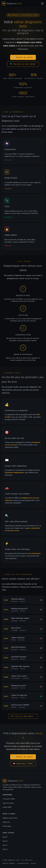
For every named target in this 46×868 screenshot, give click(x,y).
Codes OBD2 (7, 807)
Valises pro (6, 822)
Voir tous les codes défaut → (23, 716)
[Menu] (42, 4)
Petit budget (7, 826)
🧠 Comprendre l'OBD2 (23, 764)
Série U (5, 849)
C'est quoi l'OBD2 (9, 799)
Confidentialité (23, 863)
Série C (5, 845)
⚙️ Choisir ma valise (23, 57)
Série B (5, 841)
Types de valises (8, 803)
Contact (33, 863)
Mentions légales (9, 863)
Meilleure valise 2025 (10, 818)
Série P (5, 837)
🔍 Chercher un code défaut (23, 64)
